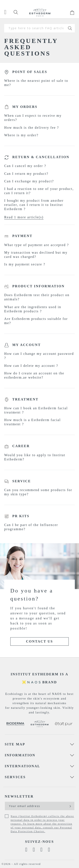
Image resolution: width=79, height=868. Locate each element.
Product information (39, 286)
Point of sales (30, 72)
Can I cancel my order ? (25, 166)
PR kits (21, 516)
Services (15, 777)
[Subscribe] (70, 806)
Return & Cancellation (41, 157)
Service (22, 481)
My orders (25, 107)
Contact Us (40, 641)
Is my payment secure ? (25, 264)
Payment (23, 236)
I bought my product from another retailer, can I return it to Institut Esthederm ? (34, 205)
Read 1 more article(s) (24, 217)
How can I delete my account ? (31, 366)
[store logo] (40, 13)
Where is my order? (21, 135)
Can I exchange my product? (29, 181)
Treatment (25, 399)
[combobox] (35, 28)
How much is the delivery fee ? (32, 128)
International (23, 766)
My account (27, 345)
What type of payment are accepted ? (37, 245)
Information (20, 755)
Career (21, 446)
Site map (15, 744)
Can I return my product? (26, 174)
